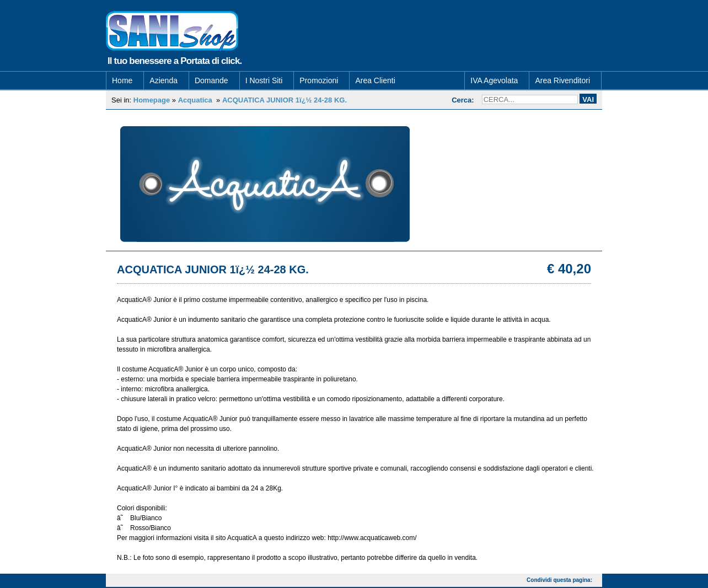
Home (122, 82)
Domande (211, 82)
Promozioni (319, 82)
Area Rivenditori (562, 82)
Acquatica (195, 101)
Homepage (152, 101)
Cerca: (463, 101)
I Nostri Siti (264, 82)
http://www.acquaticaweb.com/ (372, 539)
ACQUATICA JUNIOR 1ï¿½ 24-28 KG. (285, 101)
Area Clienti (375, 82)
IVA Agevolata (494, 82)
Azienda (163, 82)
